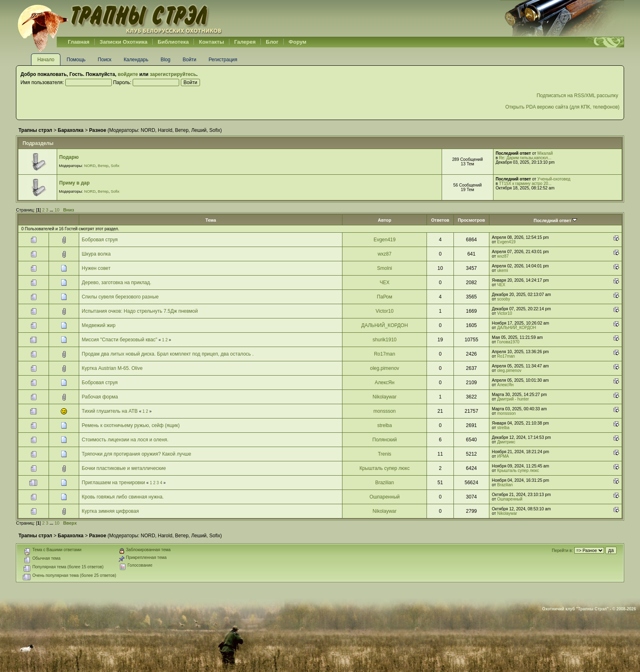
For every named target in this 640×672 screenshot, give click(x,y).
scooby (504, 299)
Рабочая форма (100, 397)
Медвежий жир (99, 325)
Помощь (76, 60)
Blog (165, 60)
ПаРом (384, 297)
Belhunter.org (120, 18)
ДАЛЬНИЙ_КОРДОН (384, 325)
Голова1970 (508, 342)
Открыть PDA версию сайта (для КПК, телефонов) (562, 107)
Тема (211, 220)
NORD (148, 130)
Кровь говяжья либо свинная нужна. (123, 497)
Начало (46, 60)
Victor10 (384, 311)
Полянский (384, 440)
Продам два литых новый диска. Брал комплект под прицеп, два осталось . (168, 354)
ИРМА (503, 456)
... (52, 210)
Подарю (69, 157)
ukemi (503, 270)
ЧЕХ (384, 283)
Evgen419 (384, 240)
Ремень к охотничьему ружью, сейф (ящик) (131, 425)
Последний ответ (555, 220)
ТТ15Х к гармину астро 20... (525, 184)
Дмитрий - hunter (513, 399)
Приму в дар (74, 183)
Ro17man (384, 354)
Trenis (385, 454)
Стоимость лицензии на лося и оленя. (125, 440)
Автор (385, 220)
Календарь (136, 60)
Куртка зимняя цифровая (110, 511)
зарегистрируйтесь (173, 74)
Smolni (385, 268)
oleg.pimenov (384, 368)
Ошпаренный (384, 497)
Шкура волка (96, 254)
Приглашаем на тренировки (113, 483)
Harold (165, 130)
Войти (189, 60)
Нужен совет (96, 268)
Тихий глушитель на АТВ (110, 411)
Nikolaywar (385, 397)
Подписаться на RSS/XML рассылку (578, 96)
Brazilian (384, 483)
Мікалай (545, 153)
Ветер (182, 130)
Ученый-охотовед (554, 179)
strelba (384, 425)
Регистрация (223, 60)
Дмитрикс (506, 442)
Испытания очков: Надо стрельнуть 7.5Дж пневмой (140, 311)
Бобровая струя (100, 240)
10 (57, 210)
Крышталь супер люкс (385, 468)
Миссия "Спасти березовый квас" (119, 340)
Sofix (215, 130)
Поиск (105, 60)
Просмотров (471, 220)
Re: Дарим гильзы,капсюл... (525, 158)
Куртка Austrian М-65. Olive (112, 368)
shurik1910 (385, 340)
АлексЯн (384, 383)
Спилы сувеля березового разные (120, 297)
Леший (199, 130)
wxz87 (384, 254)
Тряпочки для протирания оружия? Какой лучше (136, 454)
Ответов (440, 220)
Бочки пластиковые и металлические (124, 468)
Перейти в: (562, 551)
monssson (385, 411)
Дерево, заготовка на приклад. (116, 283)
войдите (128, 74)
